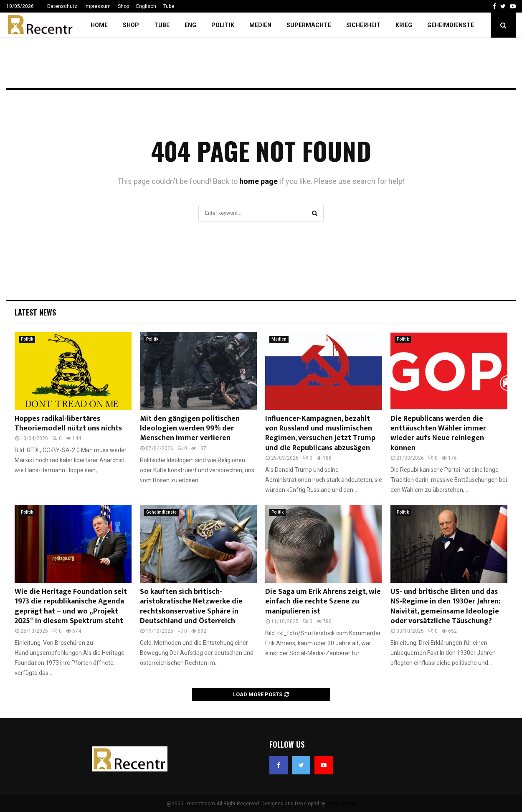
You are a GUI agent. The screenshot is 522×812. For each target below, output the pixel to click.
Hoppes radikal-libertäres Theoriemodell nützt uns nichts (68, 424)
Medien (260, 25)
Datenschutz (62, 6)
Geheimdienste (451, 25)
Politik (223, 25)
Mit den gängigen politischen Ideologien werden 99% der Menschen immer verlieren (190, 429)
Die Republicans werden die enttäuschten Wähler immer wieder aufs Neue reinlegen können (438, 433)
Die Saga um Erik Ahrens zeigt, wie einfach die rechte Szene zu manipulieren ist (323, 602)
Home (99, 25)
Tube (169, 6)
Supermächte (309, 25)
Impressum (98, 6)
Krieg (404, 25)
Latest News (35, 312)
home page (258, 181)
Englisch (146, 6)
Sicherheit (363, 25)
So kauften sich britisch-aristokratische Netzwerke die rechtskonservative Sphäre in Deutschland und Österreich (191, 606)
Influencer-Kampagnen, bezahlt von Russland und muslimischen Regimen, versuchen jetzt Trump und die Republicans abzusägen (320, 433)
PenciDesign (341, 804)
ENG (190, 25)
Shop (123, 6)
